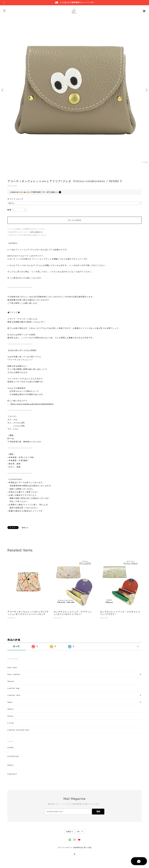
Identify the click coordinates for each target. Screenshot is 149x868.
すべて (17, 646)
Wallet (11, 681)
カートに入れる (74, 220)
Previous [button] (3, 90)
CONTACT (12, 774)
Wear (10, 702)
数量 (9, 210)
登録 (98, 811)
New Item (12, 668)
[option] (74, 90)
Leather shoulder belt (18, 730)
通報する (25, 528)
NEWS (10, 765)
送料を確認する (36, 232)
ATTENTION (13, 756)
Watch (11, 709)
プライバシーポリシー (65, 848)
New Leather (14, 674)
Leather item (14, 695)
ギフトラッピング (15, 199)
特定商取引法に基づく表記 (82, 848)
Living (11, 723)
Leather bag (13, 688)
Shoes (10, 716)
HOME (10, 748)
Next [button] (146, 90)
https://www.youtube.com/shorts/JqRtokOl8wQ (32, 404)
